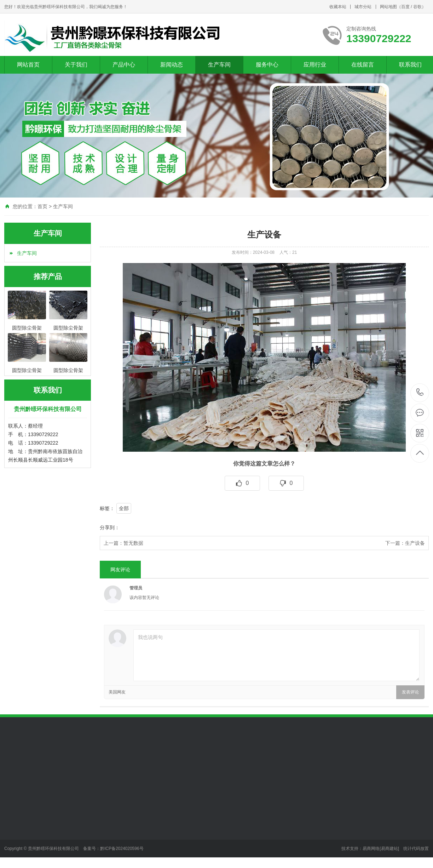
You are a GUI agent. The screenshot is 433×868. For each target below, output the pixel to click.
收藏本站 (338, 7)
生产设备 (415, 543)
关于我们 (76, 65)
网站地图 (388, 7)
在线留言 (363, 65)
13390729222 (420, 392)
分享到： (110, 527)
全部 (124, 508)
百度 (405, 7)
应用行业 (315, 65)
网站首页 (28, 65)
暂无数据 (133, 543)
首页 (42, 206)
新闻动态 (172, 65)
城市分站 (363, 7)
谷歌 (417, 7)
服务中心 (267, 65)
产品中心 (124, 65)
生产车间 (219, 65)
